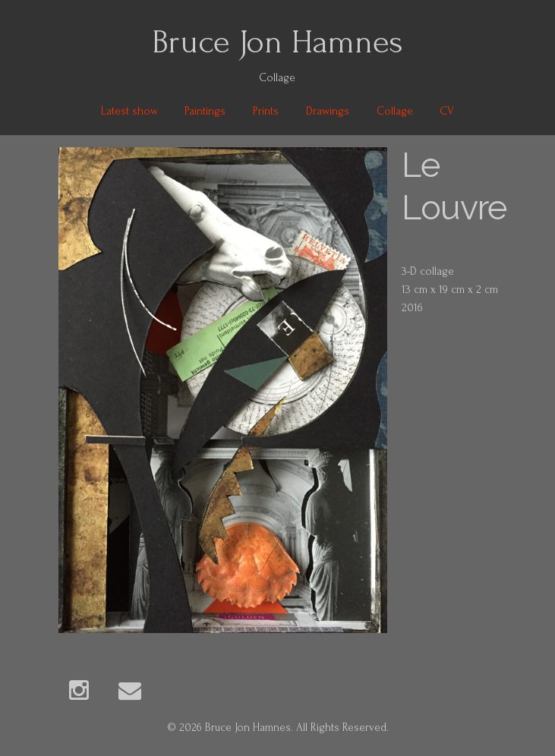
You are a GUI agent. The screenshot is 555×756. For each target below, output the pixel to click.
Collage (395, 111)
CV (447, 111)
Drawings (328, 111)
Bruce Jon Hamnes (277, 42)
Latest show (129, 111)
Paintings (205, 111)
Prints (266, 111)
